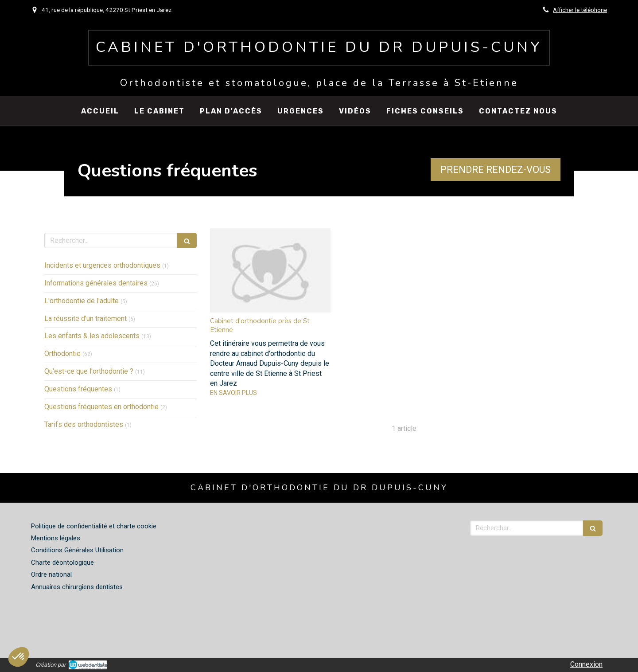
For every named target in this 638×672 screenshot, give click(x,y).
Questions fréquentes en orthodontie (101, 407)
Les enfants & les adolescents (92, 336)
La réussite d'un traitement (86, 318)
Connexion (586, 664)
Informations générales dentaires (96, 283)
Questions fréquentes (78, 389)
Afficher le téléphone (580, 10)
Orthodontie (62, 354)
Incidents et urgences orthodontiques (102, 265)
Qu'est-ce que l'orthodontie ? (89, 371)
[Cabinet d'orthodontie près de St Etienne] (270, 270)
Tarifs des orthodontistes (84, 424)
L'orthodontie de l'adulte (82, 301)
